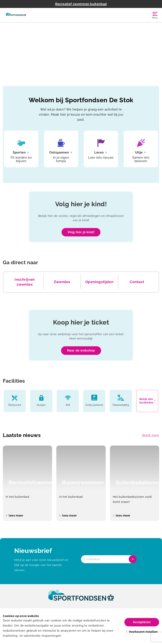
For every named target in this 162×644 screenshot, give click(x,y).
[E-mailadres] (108, 559)
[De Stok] (16, 15)
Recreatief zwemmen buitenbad (81, 4)
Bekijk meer (151, 435)
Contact (137, 282)
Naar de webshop (81, 350)
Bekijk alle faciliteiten (147, 401)
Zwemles (62, 282)
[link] (81, 598)
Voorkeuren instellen (142, 632)
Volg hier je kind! (81, 232)
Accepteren (142, 622)
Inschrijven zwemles (25, 282)
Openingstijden (99, 282)
